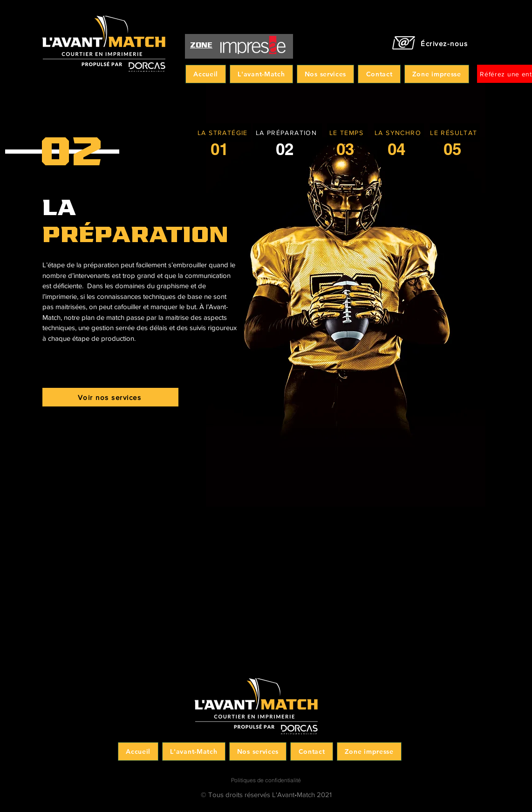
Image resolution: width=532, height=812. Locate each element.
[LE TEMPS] (347, 133)
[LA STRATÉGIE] (224, 133)
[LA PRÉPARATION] (287, 133)
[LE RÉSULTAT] (455, 133)
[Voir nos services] (110, 397)
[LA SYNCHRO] (399, 133)
